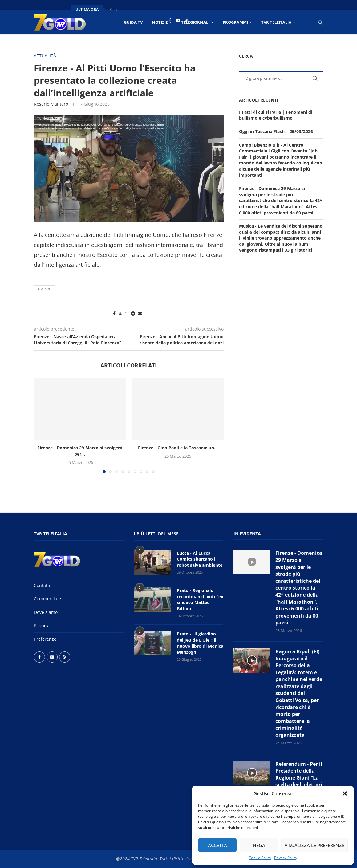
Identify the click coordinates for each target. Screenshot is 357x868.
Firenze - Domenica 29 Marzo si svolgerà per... (80, 451)
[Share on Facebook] (114, 313)
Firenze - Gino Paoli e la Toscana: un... (178, 448)
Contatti (42, 585)
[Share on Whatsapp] (127, 313)
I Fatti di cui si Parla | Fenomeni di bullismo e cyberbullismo (276, 115)
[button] (345, 793)
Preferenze (45, 639)
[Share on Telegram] (133, 313)
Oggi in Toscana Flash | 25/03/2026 (276, 131)
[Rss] (187, 20)
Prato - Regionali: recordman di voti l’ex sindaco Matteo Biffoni (200, 599)
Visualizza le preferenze (314, 845)
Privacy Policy (286, 858)
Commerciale (47, 599)
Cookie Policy (260, 858)
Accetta (217, 845)
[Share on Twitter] (120, 313)
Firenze (44, 289)
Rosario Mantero (51, 104)
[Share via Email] (140, 313)
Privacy (41, 625)
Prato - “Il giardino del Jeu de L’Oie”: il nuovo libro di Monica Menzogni (200, 643)
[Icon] (252, 562)
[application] (129, 168)
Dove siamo (46, 612)
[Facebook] (170, 20)
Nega (259, 845)
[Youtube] (178, 20)
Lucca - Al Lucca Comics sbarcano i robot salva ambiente (200, 559)
